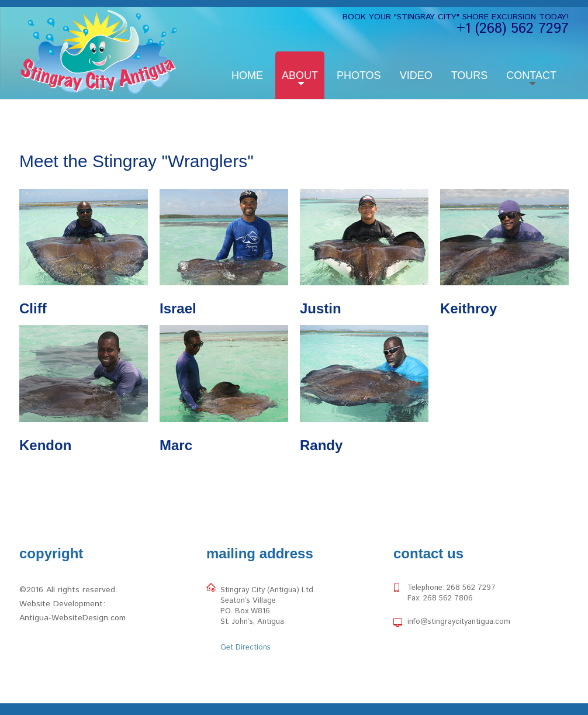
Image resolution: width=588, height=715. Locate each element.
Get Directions (245, 647)
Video (416, 75)
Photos (359, 75)
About (300, 75)
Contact (531, 75)
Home (247, 75)
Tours (470, 75)
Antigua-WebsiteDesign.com (72, 618)
